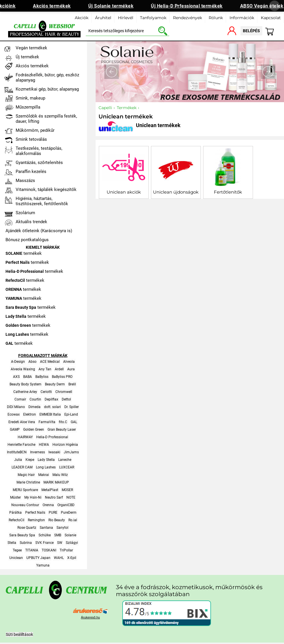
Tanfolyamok (153, 18)
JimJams (71, 452)
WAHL (59, 558)
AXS (16, 377)
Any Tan (45, 369)
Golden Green (34, 430)
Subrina (26, 543)
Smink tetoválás (31, 139)
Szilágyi (72, 543)
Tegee (17, 550)
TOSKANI (49, 550)
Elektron (30, 414)
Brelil (72, 384)
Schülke (45, 535)
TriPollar (66, 550)
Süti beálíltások (19, 634)
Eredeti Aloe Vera (22, 422)
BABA (28, 377)
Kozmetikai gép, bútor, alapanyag (47, 89)
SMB (58, 535)
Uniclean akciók (124, 192)
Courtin (35, 399)
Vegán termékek (31, 48)
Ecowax (14, 414)
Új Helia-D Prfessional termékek (189, 6)
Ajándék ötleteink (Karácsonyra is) (39, 231)
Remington (36, 520)
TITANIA (32, 550)
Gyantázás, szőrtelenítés (39, 163)
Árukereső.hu (90, 617)
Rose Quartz (27, 528)
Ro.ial (73, 520)
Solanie (70, 535)
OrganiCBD (66, 505)
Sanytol (62, 528)
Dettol (66, 399)
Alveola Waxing (23, 369)
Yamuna (43, 565)
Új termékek (27, 57)
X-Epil (72, 558)
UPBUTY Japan (38, 558)
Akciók (82, 18)
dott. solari (52, 407)
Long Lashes (46, 467)
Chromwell (64, 392)
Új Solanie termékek (113, 6)
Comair (20, 399)
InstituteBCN (17, 452)
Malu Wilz (60, 475)
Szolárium (25, 213)
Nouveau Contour (25, 505)
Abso (32, 362)
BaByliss (42, 377)
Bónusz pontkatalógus (27, 240)
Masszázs (25, 181)
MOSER (67, 490)
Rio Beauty (57, 520)
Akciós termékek (54, 6)
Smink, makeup (30, 98)
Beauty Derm (55, 384)
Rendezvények (187, 18)
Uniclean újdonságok (176, 192)
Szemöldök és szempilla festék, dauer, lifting (46, 119)
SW (60, 543)
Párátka (16, 513)
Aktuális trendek (31, 222)
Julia (18, 460)
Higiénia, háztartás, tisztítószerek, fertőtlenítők (42, 201)
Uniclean (16, 558)
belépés (251, 31)
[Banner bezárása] (274, 6)
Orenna (48, 505)
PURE (53, 513)
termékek (24, 253)
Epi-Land (71, 414)
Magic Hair (26, 475)
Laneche (65, 460)
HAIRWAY (25, 437)
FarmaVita (47, 422)
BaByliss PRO (62, 377)
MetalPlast (50, 490)
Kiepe (30, 460)
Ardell (59, 369)
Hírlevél (126, 18)
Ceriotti (46, 392)
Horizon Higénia (65, 445)
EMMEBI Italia (50, 414)
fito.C (63, 422)
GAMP (15, 430)
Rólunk (216, 18)
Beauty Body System (26, 384)
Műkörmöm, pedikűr (35, 130)
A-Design (18, 362)
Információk (242, 18)
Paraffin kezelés (31, 172)
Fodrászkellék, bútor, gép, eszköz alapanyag (47, 77)
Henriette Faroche (21, 445)
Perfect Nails (35, 513)
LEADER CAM (22, 467)
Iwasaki (54, 452)
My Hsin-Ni (33, 497)
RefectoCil (17, 520)
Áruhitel (103, 18)
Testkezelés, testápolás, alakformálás (39, 151)
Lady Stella (46, 460)
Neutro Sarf (54, 497)
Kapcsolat (271, 18)
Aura (71, 369)
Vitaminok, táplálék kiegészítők (46, 190)
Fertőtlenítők (228, 192)
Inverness (38, 452)
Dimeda (34, 407)
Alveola (69, 362)
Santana (46, 528)
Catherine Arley (25, 392)
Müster (16, 497)
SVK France (44, 543)
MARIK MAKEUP (56, 482)
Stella (12, 543)
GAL (74, 422)
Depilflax (51, 399)
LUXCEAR (67, 467)
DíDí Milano (16, 407)
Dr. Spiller (72, 407)
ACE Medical (50, 362)
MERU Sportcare (25, 490)
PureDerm (69, 513)
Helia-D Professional (52, 437)
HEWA (44, 445)
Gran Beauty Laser (62, 430)
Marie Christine (28, 482)
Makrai (44, 475)
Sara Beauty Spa (22, 535)
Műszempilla (28, 107)
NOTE (71, 497)
